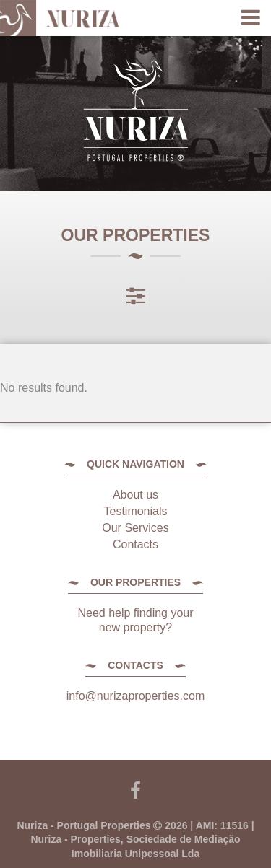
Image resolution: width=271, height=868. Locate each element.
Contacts (135, 544)
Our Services (135, 528)
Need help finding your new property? (135, 620)
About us (135, 495)
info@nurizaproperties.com (135, 696)
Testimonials (135, 511)
